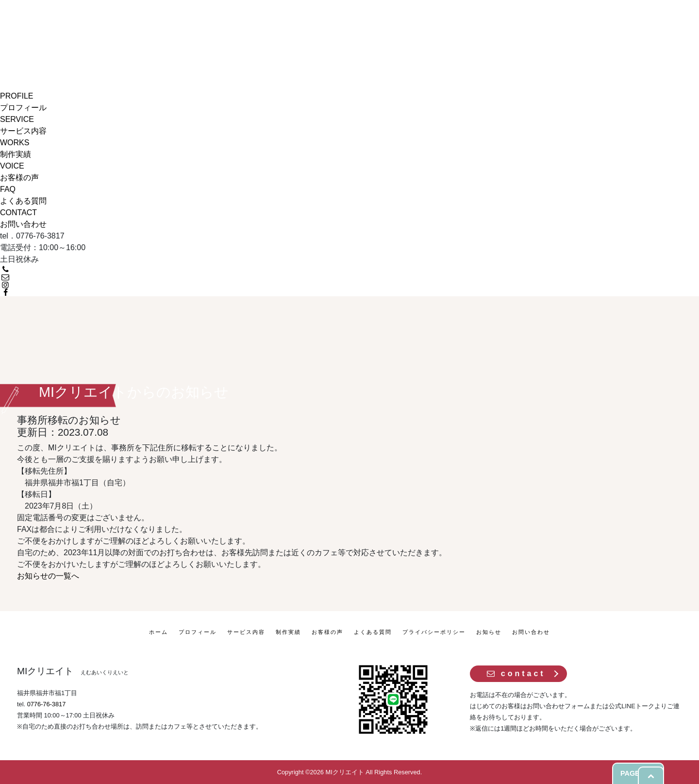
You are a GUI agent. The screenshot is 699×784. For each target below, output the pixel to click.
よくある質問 (373, 632)
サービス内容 (246, 632)
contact (516, 673)
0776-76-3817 (47, 704)
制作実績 (288, 632)
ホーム (158, 632)
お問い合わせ (531, 632)
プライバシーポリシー (434, 632)
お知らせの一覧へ (48, 576)
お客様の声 (327, 632)
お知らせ (489, 632)
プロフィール (198, 632)
